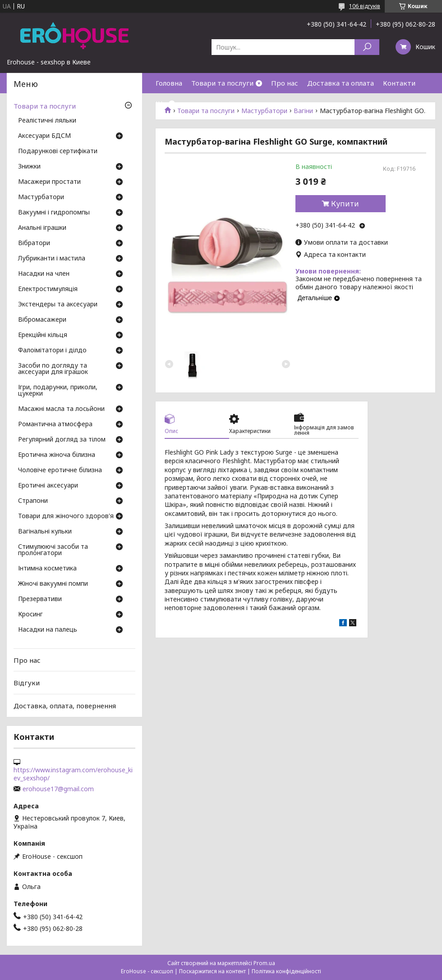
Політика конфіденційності (286, 971)
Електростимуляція (48, 289)
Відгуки (27, 683)
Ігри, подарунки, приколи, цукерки (58, 391)
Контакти (399, 83)
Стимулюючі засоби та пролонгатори (53, 550)
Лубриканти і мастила (52, 259)
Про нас (285, 83)
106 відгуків (365, 6)
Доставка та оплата (341, 83)
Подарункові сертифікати (58, 151)
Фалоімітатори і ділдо (52, 351)
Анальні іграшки (42, 228)
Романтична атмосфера (55, 424)
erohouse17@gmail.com (58, 789)
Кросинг (30, 615)
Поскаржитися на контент (212, 971)
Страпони (33, 501)
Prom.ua (264, 963)
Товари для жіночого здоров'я (66, 516)
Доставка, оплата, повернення (65, 706)
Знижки (29, 167)
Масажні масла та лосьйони (61, 409)
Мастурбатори (41, 197)
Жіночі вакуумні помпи (53, 584)
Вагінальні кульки (45, 532)
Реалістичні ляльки (47, 121)
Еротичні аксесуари (48, 486)
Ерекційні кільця (43, 335)
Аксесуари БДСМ (44, 136)
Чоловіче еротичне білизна (60, 470)
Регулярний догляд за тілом (62, 440)
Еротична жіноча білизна (57, 455)
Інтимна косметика (47, 569)
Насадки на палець (48, 630)
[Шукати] (367, 47)
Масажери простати (49, 182)
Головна (169, 83)
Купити (345, 204)
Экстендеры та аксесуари (58, 305)
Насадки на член (44, 274)
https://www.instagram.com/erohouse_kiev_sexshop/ (73, 774)
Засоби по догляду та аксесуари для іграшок (53, 369)
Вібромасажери (42, 320)
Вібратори (34, 243)
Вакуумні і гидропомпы (54, 213)
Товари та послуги (222, 83)
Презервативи (40, 599)
